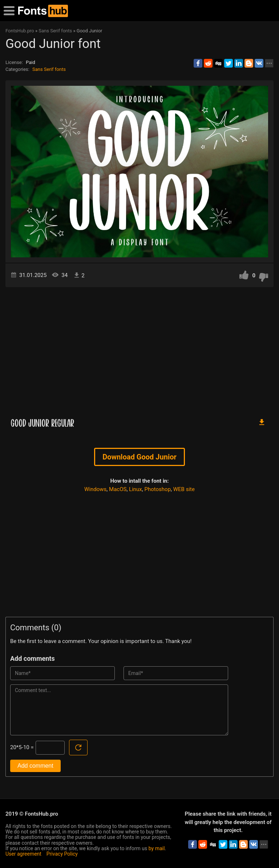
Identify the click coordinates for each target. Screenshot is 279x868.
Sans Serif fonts (49, 69)
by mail (157, 848)
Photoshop (158, 489)
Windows (95, 489)
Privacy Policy (62, 854)
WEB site (184, 489)
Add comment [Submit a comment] (35, 766)
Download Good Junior (139, 457)
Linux (136, 489)
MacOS (118, 489)
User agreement (23, 854)
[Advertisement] (139, 349)
